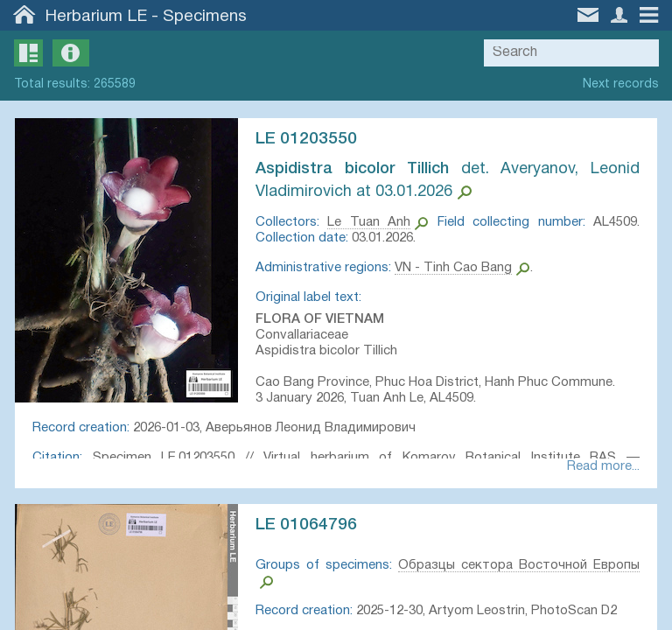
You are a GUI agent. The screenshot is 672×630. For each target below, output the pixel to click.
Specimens (205, 17)
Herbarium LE (96, 17)
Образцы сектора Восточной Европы (518, 567)
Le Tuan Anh (371, 222)
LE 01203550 (309, 139)
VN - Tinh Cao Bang (456, 268)
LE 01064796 (309, 527)
